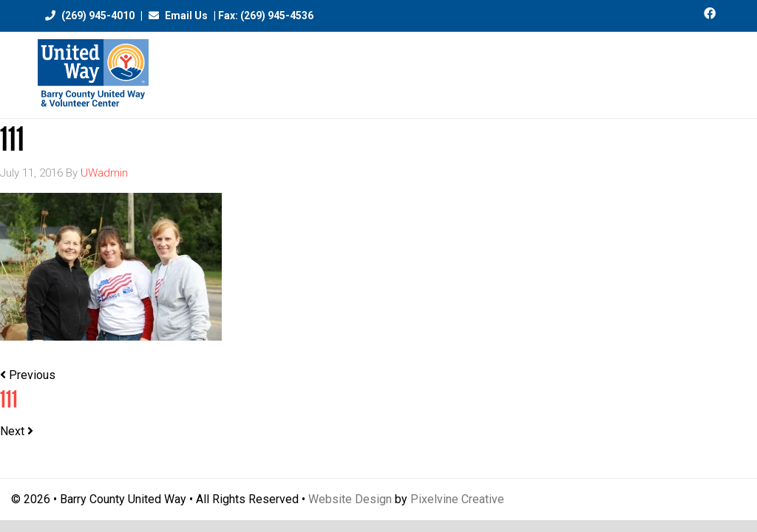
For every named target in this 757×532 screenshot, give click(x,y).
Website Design (350, 499)
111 (9, 399)
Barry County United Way (93, 75)
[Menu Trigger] (714, 68)
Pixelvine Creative (457, 499)
